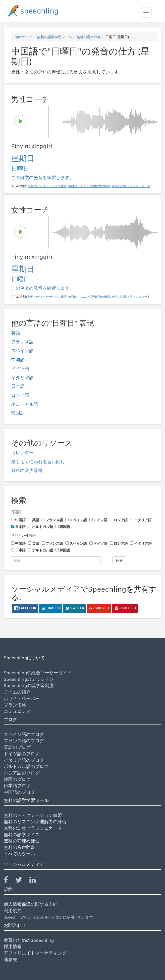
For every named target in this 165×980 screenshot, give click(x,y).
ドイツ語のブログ (22, 754)
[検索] (56, 561)
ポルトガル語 (25, 404)
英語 (16, 333)
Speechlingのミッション (29, 679)
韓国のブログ (17, 779)
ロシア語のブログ (22, 773)
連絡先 (10, 959)
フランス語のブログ (24, 741)
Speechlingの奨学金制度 (29, 685)
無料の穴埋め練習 (22, 841)
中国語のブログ (19, 792)
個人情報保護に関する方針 (31, 904)
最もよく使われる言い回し (38, 462)
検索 (119, 561)
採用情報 (13, 946)
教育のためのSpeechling (29, 940)
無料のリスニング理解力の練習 (35, 822)
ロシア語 (20, 395)
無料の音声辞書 (89, 37)
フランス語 (22, 342)
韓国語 (18, 413)
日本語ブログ (17, 786)
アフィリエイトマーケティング (35, 953)
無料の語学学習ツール (55, 37)
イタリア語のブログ (24, 760)
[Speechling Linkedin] (36, 881)
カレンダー (22, 453)
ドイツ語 (20, 368)
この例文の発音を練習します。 (43, 177)
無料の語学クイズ (22, 835)
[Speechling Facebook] (9, 881)
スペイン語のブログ (24, 734)
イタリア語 (22, 377)
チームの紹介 (17, 692)
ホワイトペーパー (22, 698)
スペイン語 (22, 351)
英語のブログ (17, 747)
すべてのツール (19, 854)
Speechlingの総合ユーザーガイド (38, 673)
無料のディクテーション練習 (33, 815)
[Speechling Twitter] (22, 881)
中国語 (18, 360)
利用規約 (13, 910)
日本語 (18, 386)
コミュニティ (17, 711)
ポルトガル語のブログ (26, 766)
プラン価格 (15, 705)
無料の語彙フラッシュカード (33, 828)
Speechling (24, 37)
